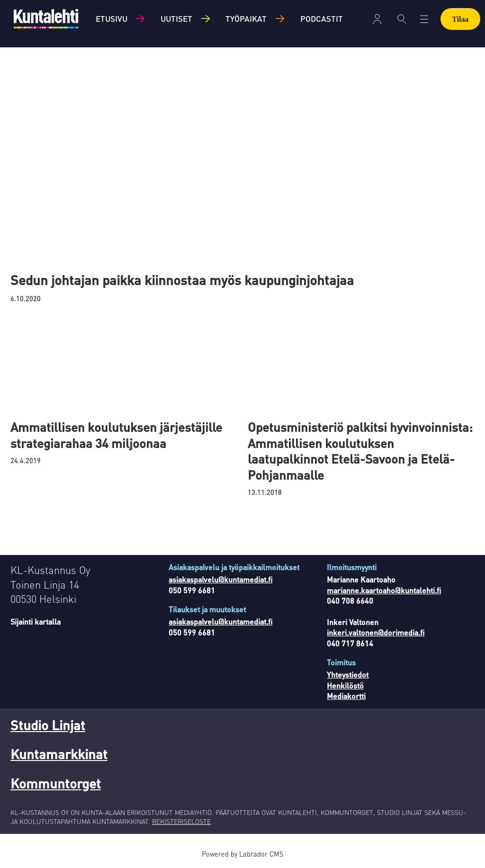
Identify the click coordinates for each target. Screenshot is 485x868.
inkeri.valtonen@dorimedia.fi (376, 632)
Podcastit (322, 18)
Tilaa (460, 19)
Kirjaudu (377, 19)
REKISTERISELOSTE (181, 821)
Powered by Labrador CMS (242, 854)
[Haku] (402, 19)
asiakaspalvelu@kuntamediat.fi (220, 579)
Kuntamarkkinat (59, 754)
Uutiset (176, 18)
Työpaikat (246, 18)
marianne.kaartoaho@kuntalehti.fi (384, 590)
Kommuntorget (56, 783)
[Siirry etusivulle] (46, 19)
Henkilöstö (345, 685)
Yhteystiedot (348, 675)
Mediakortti (346, 696)
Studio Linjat (48, 725)
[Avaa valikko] (424, 19)
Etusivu (112, 18)
